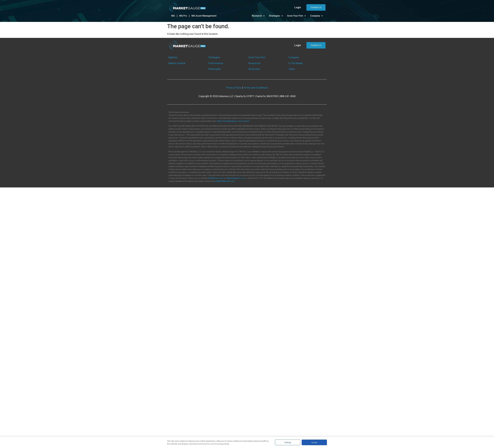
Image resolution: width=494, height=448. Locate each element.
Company (316, 16)
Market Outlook (177, 63)
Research (258, 16)
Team (292, 69)
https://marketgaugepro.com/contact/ (233, 121)
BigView (173, 57)
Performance (216, 63)
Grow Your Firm (296, 16)
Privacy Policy (234, 88)
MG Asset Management (204, 16)
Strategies (276, 16)
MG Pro (183, 16)
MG (173, 16)
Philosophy (215, 69)
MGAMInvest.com (216, 178)
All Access (254, 69)
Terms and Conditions (256, 88)
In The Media (296, 63)
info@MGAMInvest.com (224, 181)
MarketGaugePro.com (235, 178)
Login (298, 7)
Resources (254, 63)
